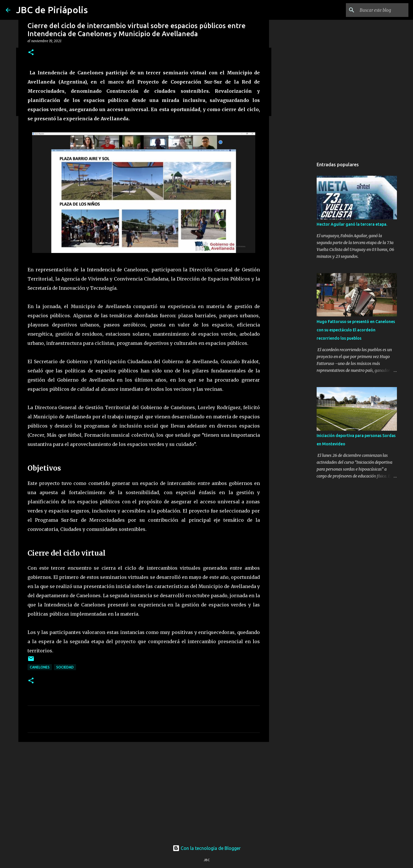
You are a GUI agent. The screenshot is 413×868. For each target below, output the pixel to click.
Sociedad (65, 667)
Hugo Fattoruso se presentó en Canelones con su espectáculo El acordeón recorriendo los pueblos (356, 330)
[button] (31, 53)
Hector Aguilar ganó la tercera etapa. (352, 224)
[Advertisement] (144, 791)
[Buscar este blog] (378, 10)
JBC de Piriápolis (52, 10)
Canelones (40, 667)
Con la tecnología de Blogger (207, 848)
